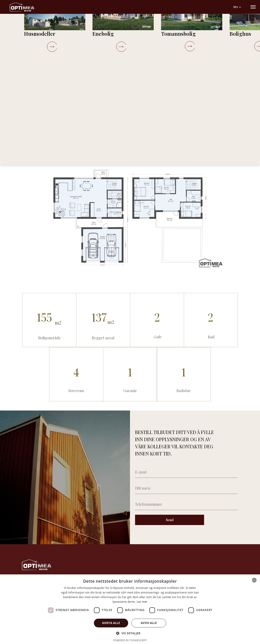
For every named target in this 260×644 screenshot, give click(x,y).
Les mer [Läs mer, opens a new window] (142, 602)
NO (231, 7)
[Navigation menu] (253, 7)
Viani (47, 33)
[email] (184, 472)
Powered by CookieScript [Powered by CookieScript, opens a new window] (130, 640)
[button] (200, 139)
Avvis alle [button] (149, 623)
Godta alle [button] (111, 623)
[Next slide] (143, 83)
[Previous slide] (15, 83)
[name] (184, 488)
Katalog (32, 33)
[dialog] (130, 609)
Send (167, 520)
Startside (13, 33)
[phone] (184, 504)
